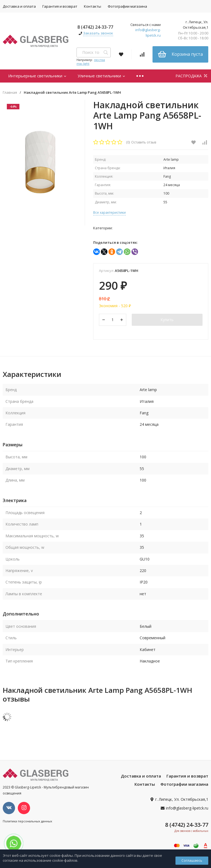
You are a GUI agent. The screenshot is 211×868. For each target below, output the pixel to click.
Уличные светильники (102, 76)
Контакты (93, 6)
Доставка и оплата (141, 776)
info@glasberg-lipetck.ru (148, 33)
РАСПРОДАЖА (192, 76)
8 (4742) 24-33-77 (95, 27)
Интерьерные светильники (37, 76)
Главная (10, 93)
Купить (167, 320)
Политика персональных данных (27, 821)
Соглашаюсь (192, 860)
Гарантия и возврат (60, 6)
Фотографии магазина (127, 6)
